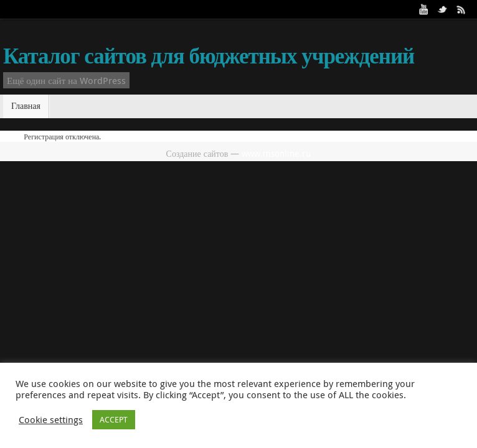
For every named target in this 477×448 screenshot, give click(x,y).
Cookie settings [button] (51, 420)
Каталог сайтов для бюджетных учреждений (209, 56)
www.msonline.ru (276, 153)
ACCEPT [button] (114, 419)
